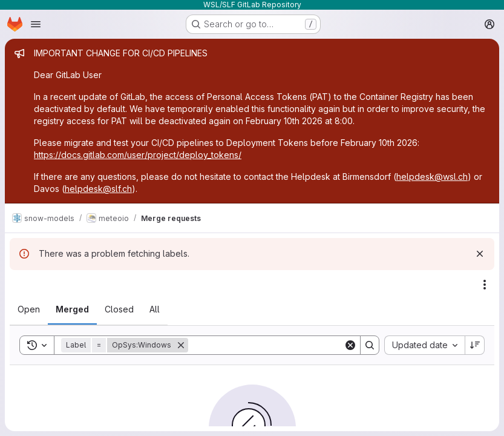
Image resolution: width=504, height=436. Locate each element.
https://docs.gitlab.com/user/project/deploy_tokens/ (138, 155)
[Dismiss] (480, 254)
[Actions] (485, 285)
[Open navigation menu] (36, 24)
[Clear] (350, 345)
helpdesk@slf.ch (98, 189)
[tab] (29, 309)
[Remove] (181, 345)
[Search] (266, 345)
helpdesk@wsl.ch (432, 177)
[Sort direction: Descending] (475, 345)
